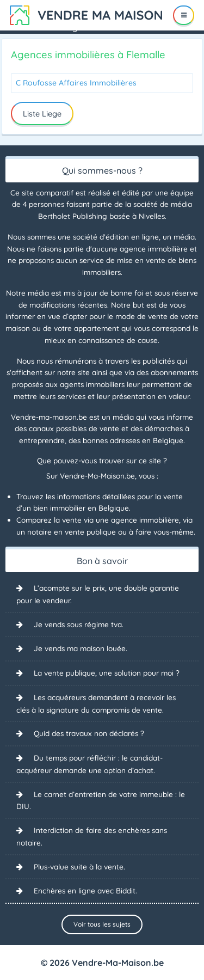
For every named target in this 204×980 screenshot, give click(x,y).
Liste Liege (42, 114)
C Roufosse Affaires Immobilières (76, 83)
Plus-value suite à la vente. (79, 866)
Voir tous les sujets (102, 924)
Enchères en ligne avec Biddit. (85, 890)
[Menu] (184, 15)
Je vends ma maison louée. (81, 648)
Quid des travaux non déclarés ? (89, 733)
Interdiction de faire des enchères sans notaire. (92, 836)
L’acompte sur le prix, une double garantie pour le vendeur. (98, 594)
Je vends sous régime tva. (79, 624)
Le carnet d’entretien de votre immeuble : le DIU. (101, 800)
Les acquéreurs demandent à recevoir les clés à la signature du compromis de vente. (96, 703)
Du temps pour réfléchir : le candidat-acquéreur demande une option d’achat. (89, 764)
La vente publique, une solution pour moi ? (107, 673)
